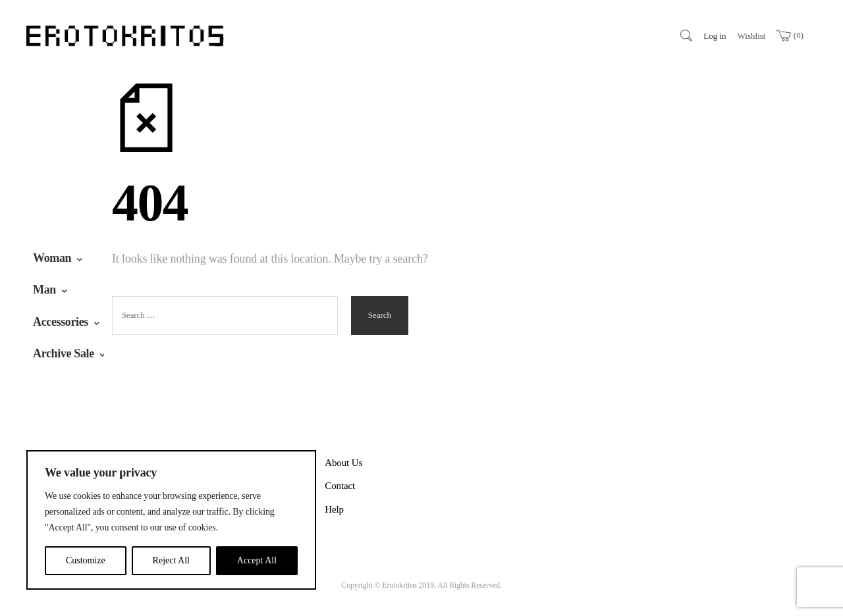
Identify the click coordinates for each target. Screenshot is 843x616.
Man (44, 290)
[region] (171, 520)
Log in (715, 36)
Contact (340, 486)
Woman (52, 258)
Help (334, 509)
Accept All (257, 560)
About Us (343, 463)
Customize (86, 560)
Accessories (61, 322)
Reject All (171, 560)
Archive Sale (64, 353)
